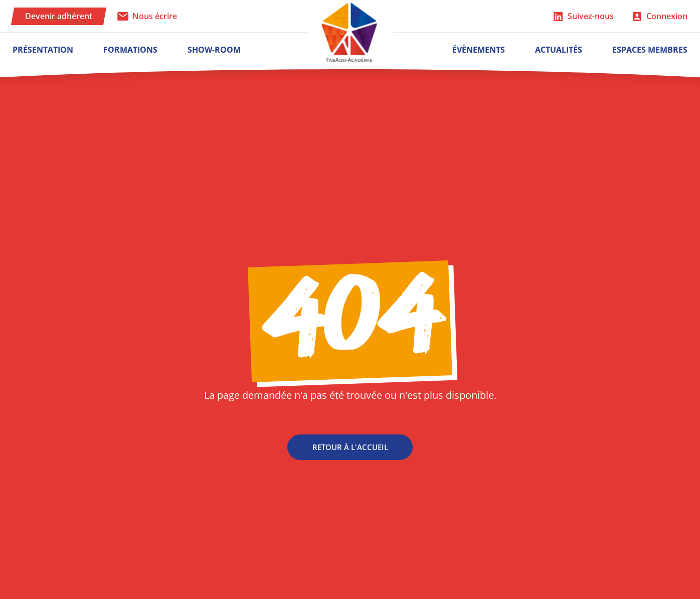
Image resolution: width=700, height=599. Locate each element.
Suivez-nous (591, 16)
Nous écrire (155, 16)
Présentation (43, 50)
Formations (130, 50)
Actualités (559, 50)
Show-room (214, 50)
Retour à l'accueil (350, 450)
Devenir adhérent (59, 16)
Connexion (667, 16)
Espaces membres (650, 50)
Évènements (479, 50)
